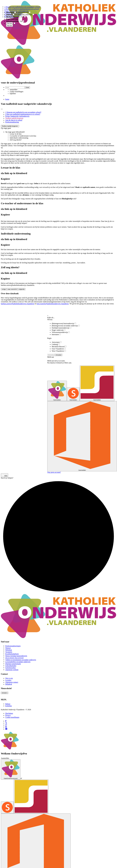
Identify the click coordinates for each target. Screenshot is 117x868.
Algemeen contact (12, 682)
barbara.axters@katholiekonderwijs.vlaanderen (18, 304)
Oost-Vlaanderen (59, 349)
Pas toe (9, 26)
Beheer (8, 704)
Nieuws (8, 648)
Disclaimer (9, 713)
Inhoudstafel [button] (20, 132)
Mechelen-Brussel (59, 347)
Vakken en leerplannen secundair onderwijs (21, 660)
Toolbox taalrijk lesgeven (14, 118)
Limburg (56, 344)
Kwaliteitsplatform (12, 654)
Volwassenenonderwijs (61, 332)
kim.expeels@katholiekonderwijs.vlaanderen (53, 304)
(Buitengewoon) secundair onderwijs (66, 326)
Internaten (56, 334)
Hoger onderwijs (59, 330)
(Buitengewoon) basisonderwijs (64, 323)
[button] (10, 126)
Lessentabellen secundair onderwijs (18, 662)
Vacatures (9, 652)
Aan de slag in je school (14, 120)
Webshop (9, 650)
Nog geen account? (54, 472)
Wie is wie (9, 678)
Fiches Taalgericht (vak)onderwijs (17, 116)
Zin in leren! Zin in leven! (15, 658)
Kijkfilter (9, 706)
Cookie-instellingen (12, 717)
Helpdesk (9, 684)
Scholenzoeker (10, 668)
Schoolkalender (11, 666)
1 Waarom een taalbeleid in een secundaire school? (23, 112)
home (7, 99)
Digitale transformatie (13, 664)
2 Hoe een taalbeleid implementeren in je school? (23, 114)
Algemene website (12, 670)
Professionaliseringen (13, 646)
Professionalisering (12, 122)
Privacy (8, 715)
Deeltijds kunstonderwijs (61, 328)
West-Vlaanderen (59, 351)
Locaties (8, 680)
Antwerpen (57, 342)
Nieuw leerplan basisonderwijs (16, 656)
